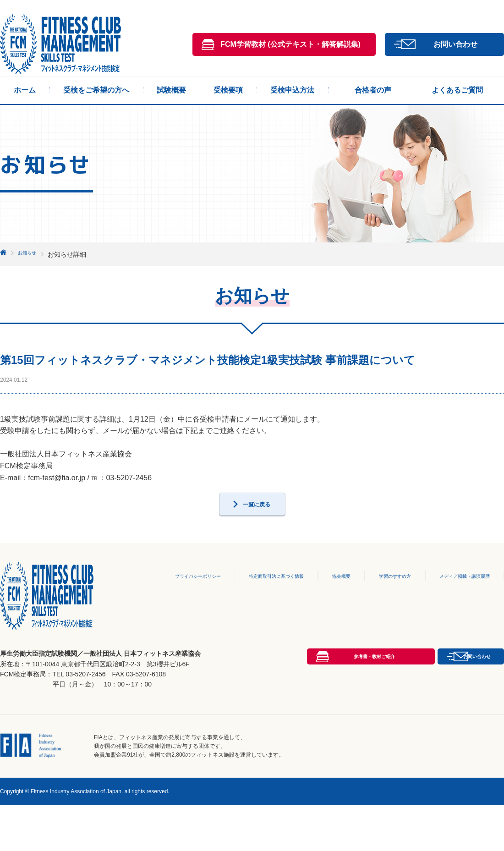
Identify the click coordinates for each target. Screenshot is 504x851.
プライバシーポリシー (168, 598)
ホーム (25, 90)
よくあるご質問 (457, 90)
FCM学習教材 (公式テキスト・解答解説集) (290, 44)
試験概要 (171, 90)
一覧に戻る (257, 523)
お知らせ (31, 254)
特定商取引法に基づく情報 (257, 598)
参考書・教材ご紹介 (290, 730)
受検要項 (228, 90)
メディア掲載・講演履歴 (459, 598)
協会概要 (328, 598)
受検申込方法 (292, 90)
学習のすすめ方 (382, 598)
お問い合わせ (455, 44)
